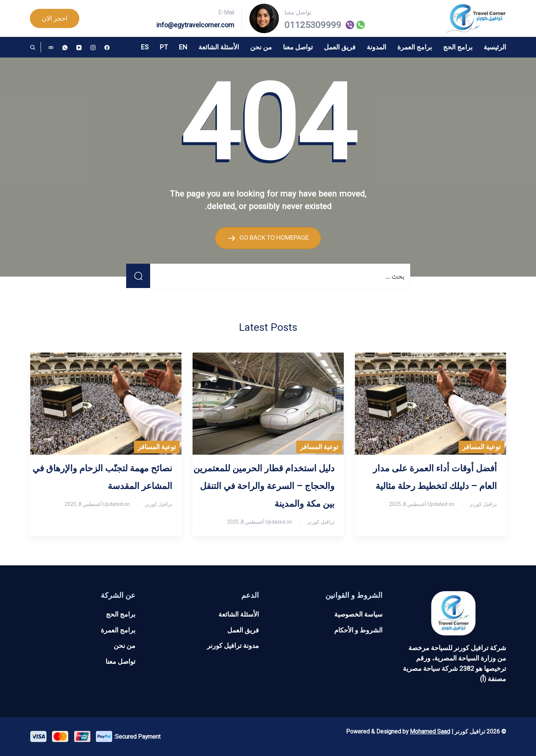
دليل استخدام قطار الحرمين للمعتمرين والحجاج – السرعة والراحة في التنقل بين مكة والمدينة (264, 486)
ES (145, 47)
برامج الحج (458, 47)
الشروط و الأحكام (358, 630)
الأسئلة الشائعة (219, 47)
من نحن (261, 47)
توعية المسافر (481, 447)
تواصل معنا (298, 47)
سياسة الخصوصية (358, 614)
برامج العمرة (415, 47)
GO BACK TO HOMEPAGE (274, 237)
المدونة (376, 47)
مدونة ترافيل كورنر (233, 646)
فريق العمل (340, 47)
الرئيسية (495, 47)
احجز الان (55, 18)
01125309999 (313, 25)
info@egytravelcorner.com (195, 25)
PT (164, 47)
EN (183, 47)
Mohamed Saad (430, 731)
